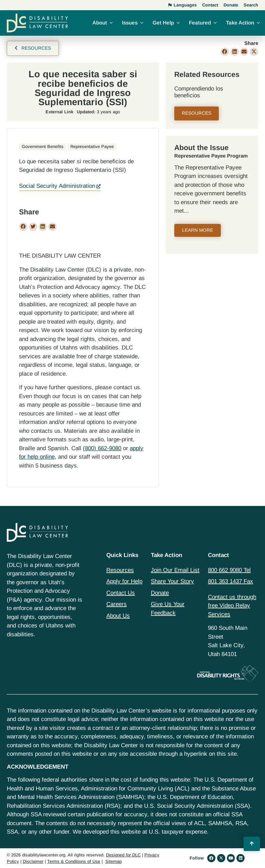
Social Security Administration (57, 186)
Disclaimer (33, 861)
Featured (200, 23)
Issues (130, 23)
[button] (225, 52)
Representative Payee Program (211, 156)
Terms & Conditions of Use (74, 861)
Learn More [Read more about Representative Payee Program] (198, 230)
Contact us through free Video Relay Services (232, 606)
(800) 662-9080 (102, 448)
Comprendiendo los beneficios (199, 92)
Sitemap (113, 861)
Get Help (163, 23)
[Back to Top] (252, 844)
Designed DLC (123, 855)
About (100, 23)
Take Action (240, 23)
